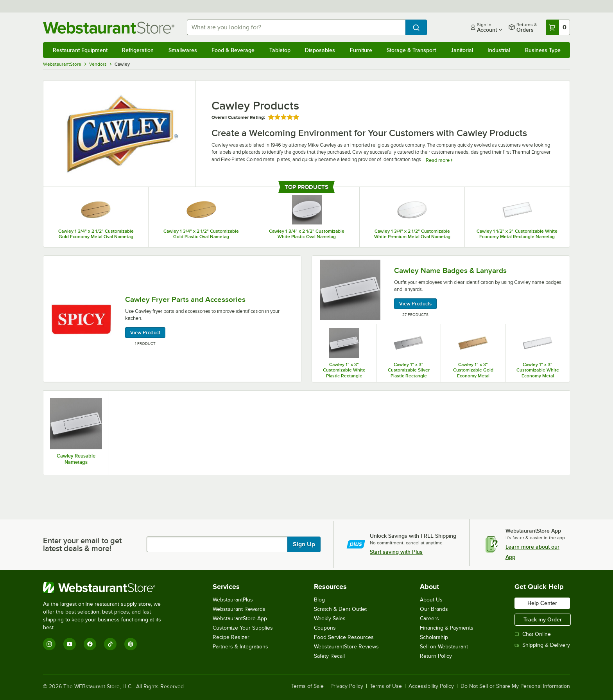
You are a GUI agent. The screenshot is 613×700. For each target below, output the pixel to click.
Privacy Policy (347, 686)
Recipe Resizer (231, 637)
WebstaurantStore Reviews (346, 647)
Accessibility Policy (431, 686)
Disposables (320, 50)
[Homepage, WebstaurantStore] (109, 28)
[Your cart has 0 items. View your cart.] (558, 27)
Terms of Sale (307, 686)
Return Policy (436, 656)
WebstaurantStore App (240, 618)
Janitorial (462, 50)
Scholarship (434, 637)
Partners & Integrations (240, 647)
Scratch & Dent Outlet (340, 609)
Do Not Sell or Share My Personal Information (515, 686)
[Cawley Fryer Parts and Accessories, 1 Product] (172, 319)
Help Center (542, 603)
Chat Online (533, 634)
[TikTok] (110, 644)
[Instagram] (49, 644)
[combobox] (296, 27)
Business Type (543, 50)
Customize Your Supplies (243, 628)
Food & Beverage (233, 50)
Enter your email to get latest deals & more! (82, 544)
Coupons (325, 628)
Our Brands (434, 609)
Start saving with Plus (396, 552)
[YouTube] (70, 644)
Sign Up (304, 544)
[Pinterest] (131, 644)
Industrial (499, 50)
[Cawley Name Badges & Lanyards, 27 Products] (441, 290)
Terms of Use (386, 686)
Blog (319, 600)
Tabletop (280, 50)
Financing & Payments (447, 628)
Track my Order (543, 619)
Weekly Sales (330, 618)
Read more (439, 160)
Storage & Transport (411, 50)
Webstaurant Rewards (239, 609)
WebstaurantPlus (233, 600)
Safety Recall (329, 656)
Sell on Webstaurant (444, 647)
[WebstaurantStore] (107, 588)
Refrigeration (138, 50)
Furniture (361, 50)
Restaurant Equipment (80, 50)
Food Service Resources (344, 637)
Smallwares (183, 50)
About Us (431, 600)
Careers (429, 618)
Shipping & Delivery (542, 645)
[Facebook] (90, 644)
